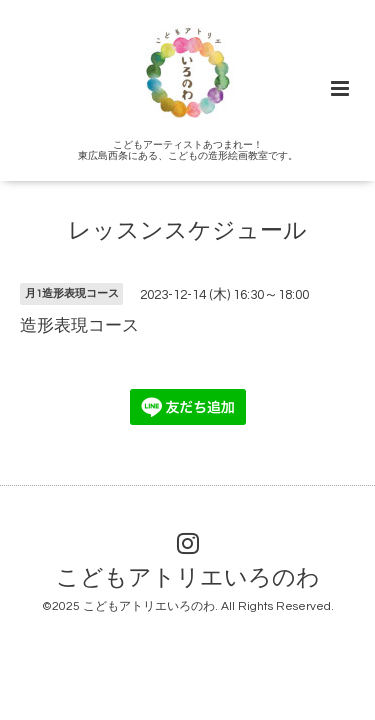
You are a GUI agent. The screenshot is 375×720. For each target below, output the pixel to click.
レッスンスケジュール (187, 231)
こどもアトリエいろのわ (188, 578)
